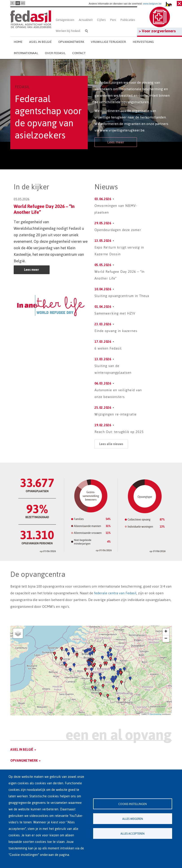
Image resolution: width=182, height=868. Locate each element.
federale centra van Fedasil (115, 593)
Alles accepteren (133, 834)
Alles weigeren (133, 819)
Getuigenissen (65, 20)
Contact (79, 53)
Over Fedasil (55, 53)
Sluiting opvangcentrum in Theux (122, 296)
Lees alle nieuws (111, 444)
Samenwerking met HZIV (115, 313)
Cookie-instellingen (133, 804)
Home (18, 42)
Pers (113, 20)
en (23, 3)
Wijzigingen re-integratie (116, 414)
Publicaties (128, 20)
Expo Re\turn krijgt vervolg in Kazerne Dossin (119, 251)
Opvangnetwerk (71, 42)
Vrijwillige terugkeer (108, 42)
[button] (91, 677)
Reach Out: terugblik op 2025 (119, 432)
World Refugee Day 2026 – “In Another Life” (44, 209)
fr (12, 3)
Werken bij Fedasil (68, 31)
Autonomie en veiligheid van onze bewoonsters (118, 393)
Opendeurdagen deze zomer (118, 230)
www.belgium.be (152, 4)
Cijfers (101, 20)
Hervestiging (143, 42)
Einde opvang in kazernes (116, 331)
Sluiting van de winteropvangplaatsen (113, 369)
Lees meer (116, 142)
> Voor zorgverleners (157, 31)
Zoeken (87, 31)
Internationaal (26, 53)
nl (18, 3)
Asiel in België (40, 42)
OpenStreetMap (155, 714)
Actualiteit (86, 20)
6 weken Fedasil (108, 348)
